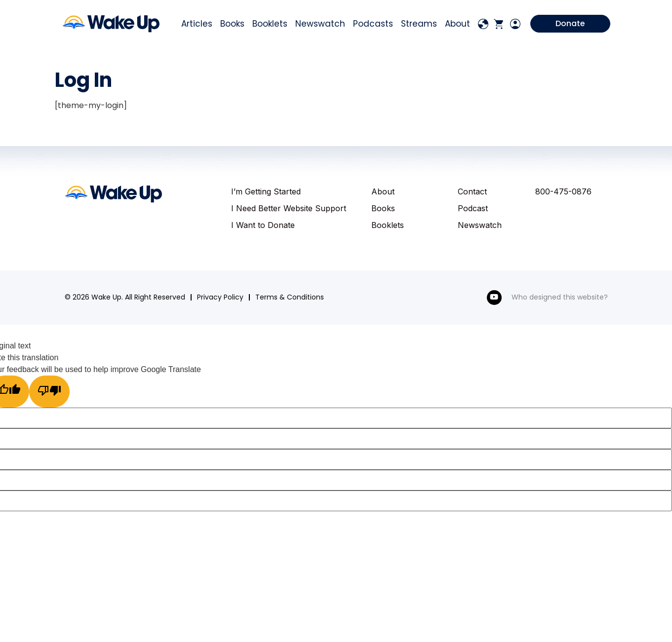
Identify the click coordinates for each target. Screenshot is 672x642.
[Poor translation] (51, 393)
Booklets (270, 25)
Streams (419, 25)
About (457, 25)
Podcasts (373, 25)
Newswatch (320, 25)
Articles (197, 25)
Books (232, 25)
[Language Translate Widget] (483, 25)
